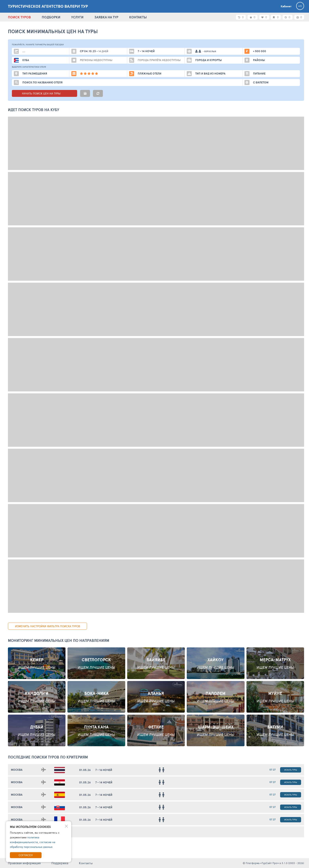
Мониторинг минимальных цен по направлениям (59, 640)
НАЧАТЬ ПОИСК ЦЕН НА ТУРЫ (45, 93)
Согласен (26, 855)
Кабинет (286, 6)
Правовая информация (24, 863)
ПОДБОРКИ (51, 17)
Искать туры (291, 770)
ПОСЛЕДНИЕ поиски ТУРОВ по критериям (48, 757)
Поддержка (60, 863)
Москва (17, 770)
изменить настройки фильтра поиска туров (48, 626)
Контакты (86, 863)
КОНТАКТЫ (138, 17)
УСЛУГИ (77, 17)
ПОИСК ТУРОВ (19, 17)
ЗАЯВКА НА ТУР (106, 17)
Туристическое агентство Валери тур (48, 6)
